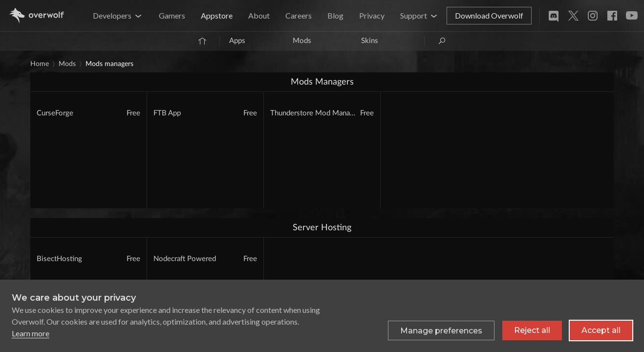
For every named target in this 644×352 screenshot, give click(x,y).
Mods (302, 41)
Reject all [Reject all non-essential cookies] (532, 330)
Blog (335, 15)
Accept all (601, 330)
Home (40, 64)
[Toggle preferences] (441, 330)
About (259, 15)
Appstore (217, 15)
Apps (237, 41)
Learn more (31, 333)
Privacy (372, 15)
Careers (299, 15)
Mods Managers (109, 64)
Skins (370, 41)
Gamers (172, 15)
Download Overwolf (489, 15)
